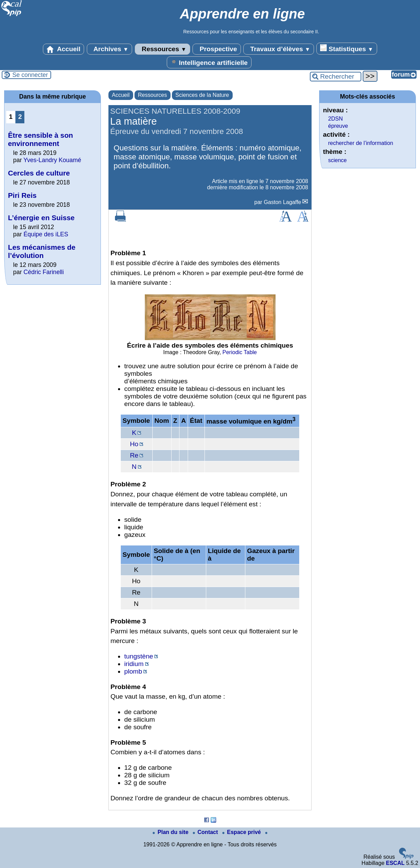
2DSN (335, 119)
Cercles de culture (39, 173)
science (337, 160)
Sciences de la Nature (202, 95)
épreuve (338, 126)
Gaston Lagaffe (283, 202)
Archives (110, 49)
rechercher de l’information (360, 143)
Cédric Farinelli (44, 272)
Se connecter (30, 75)
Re (134, 455)
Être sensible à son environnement (40, 139)
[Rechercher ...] (336, 77)
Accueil (63, 49)
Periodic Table (240, 352)
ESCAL (395, 863)
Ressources (162, 49)
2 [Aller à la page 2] (20, 117)
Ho (134, 444)
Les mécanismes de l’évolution (42, 251)
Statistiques (347, 48)
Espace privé (242, 832)
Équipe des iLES (46, 234)
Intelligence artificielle (209, 62)
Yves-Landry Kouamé (52, 160)
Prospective (217, 49)
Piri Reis (22, 195)
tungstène (139, 656)
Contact (206, 832)
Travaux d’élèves (279, 49)
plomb (133, 671)
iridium (134, 664)
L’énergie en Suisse (41, 218)
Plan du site (171, 832)
